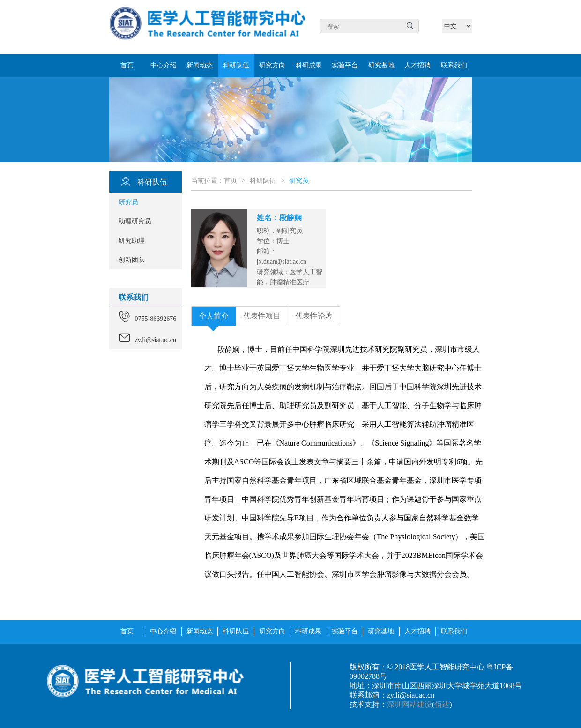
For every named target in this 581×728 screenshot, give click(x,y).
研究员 (299, 181)
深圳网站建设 (410, 704)
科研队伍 (263, 181)
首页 (231, 181)
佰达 (442, 704)
